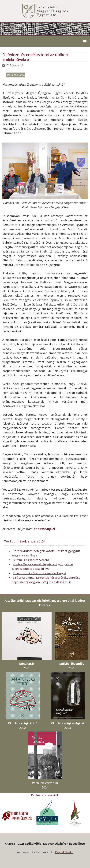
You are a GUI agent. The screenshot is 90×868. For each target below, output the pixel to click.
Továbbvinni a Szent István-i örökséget (40, 573)
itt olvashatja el (44, 529)
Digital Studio (64, 852)
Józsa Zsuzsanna (16, 75)
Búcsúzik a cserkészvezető (31, 560)
